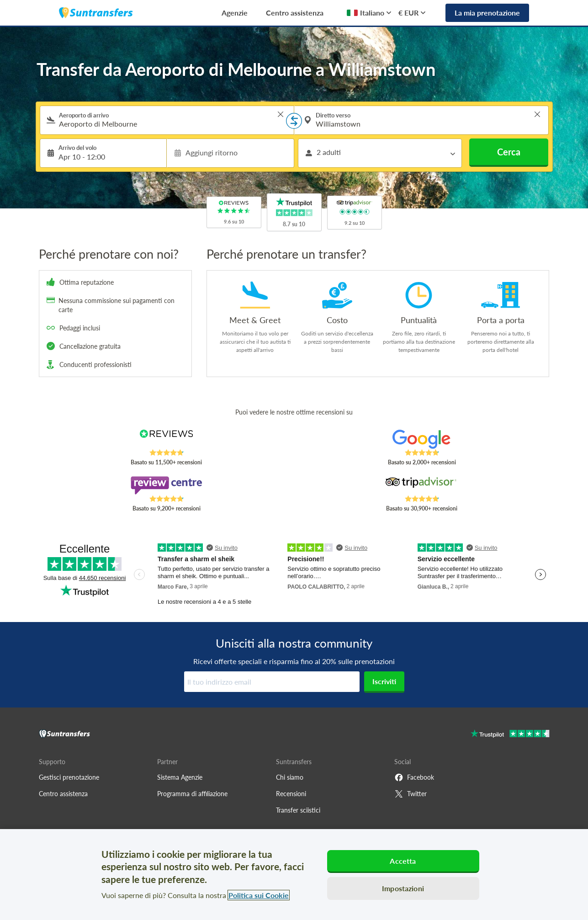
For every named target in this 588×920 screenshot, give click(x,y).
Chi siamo (290, 777)
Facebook (414, 777)
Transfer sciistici (298, 810)
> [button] (281, 114)
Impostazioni (403, 888)
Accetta (403, 861)
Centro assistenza (295, 13)
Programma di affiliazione (192, 794)
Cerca (509, 152)
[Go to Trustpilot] (510, 735)
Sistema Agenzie (180, 777)
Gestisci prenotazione (69, 777)
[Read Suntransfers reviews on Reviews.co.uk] (166, 439)
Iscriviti (384, 681)
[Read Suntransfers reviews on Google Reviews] (421, 439)
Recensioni (291, 794)
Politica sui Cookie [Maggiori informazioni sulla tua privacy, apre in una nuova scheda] (259, 895)
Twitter (411, 794)
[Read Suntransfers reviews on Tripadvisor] (421, 485)
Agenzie (235, 13)
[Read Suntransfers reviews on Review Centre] (166, 485)
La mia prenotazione (487, 13)
